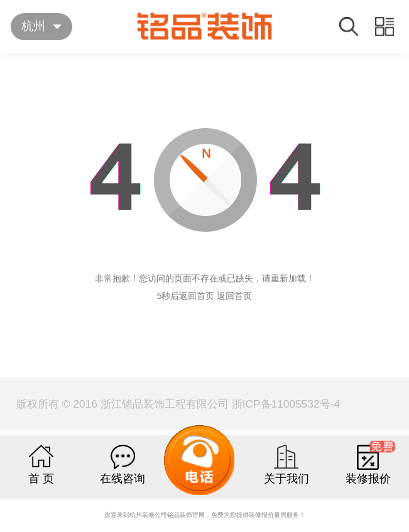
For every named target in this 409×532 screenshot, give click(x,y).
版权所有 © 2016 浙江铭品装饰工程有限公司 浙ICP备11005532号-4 (178, 404)
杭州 (33, 26)
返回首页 (234, 296)
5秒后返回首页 (186, 296)
